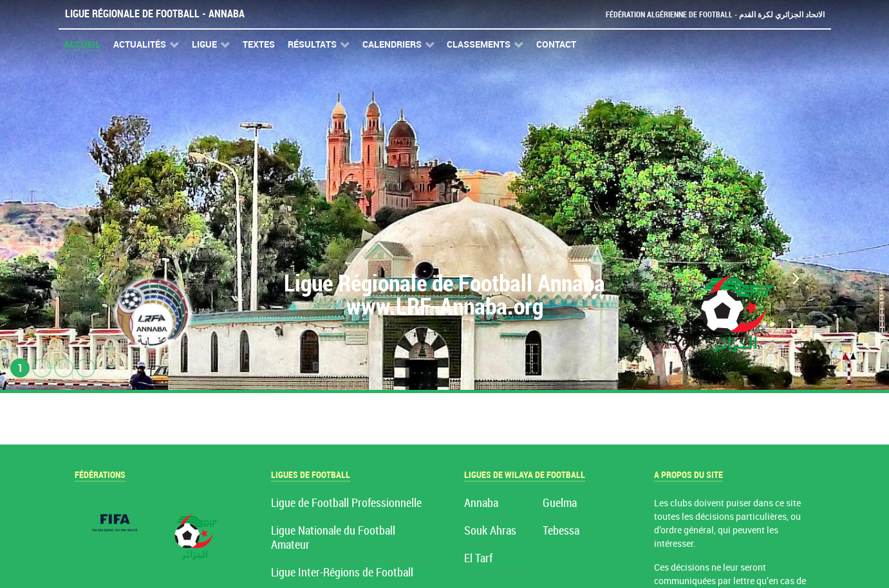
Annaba (481, 503)
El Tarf (478, 559)
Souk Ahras (490, 531)
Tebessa (561, 531)
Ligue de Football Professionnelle (346, 503)
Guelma (560, 503)
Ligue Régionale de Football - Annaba (155, 14)
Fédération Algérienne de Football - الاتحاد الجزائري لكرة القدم (710, 14)
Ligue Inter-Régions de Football (342, 573)
